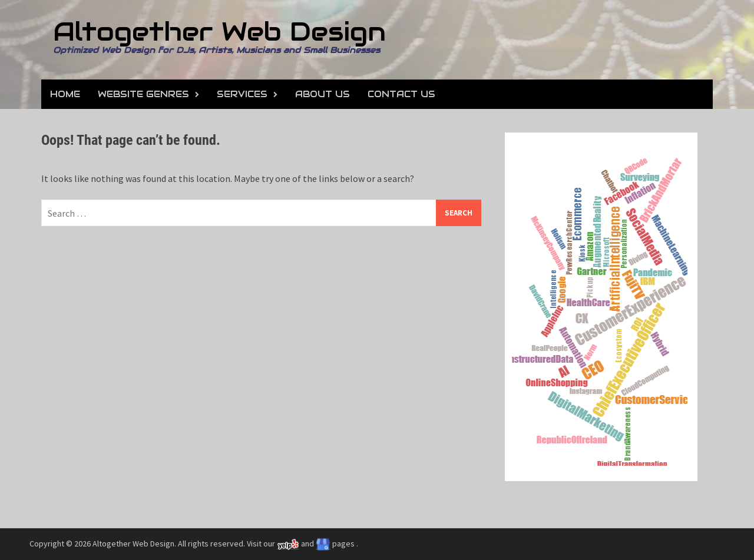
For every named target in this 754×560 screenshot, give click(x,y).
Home (65, 94)
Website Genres (143, 94)
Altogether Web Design (219, 32)
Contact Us (401, 94)
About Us (323, 94)
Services (242, 94)
